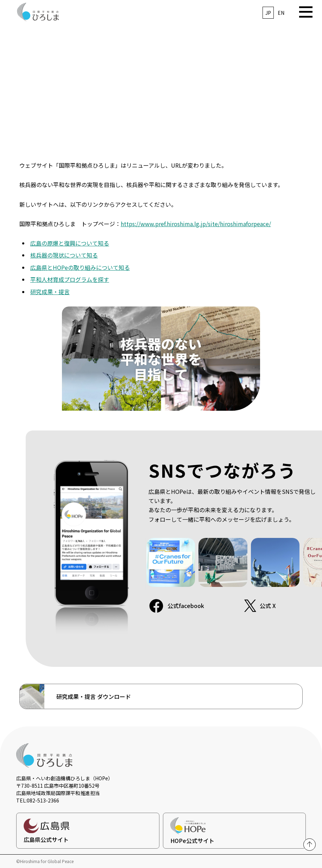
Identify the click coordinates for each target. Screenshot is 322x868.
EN (281, 13)
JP (268, 13)
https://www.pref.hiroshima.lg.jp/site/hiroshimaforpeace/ (196, 224)
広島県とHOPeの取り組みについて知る (80, 267)
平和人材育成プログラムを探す (70, 279)
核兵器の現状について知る (64, 255)
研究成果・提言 (50, 292)
